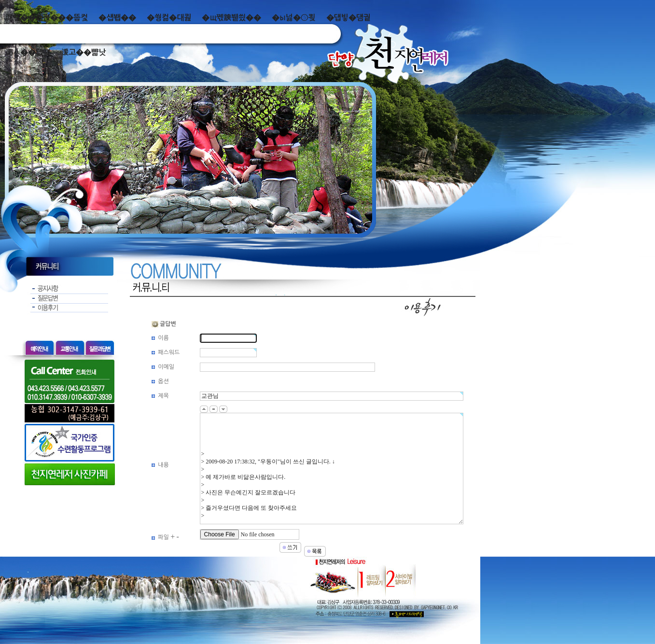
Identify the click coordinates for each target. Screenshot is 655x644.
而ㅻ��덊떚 (28, 52)
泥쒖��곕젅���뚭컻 (47, 18)
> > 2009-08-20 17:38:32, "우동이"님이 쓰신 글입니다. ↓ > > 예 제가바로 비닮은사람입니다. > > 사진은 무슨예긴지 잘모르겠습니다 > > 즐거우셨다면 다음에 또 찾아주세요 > (332, 469)
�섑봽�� (117, 18)
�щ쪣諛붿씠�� (231, 18)
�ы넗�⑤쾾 (294, 18)
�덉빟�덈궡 (348, 18)
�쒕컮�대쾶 (169, 18)
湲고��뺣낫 (83, 52)
